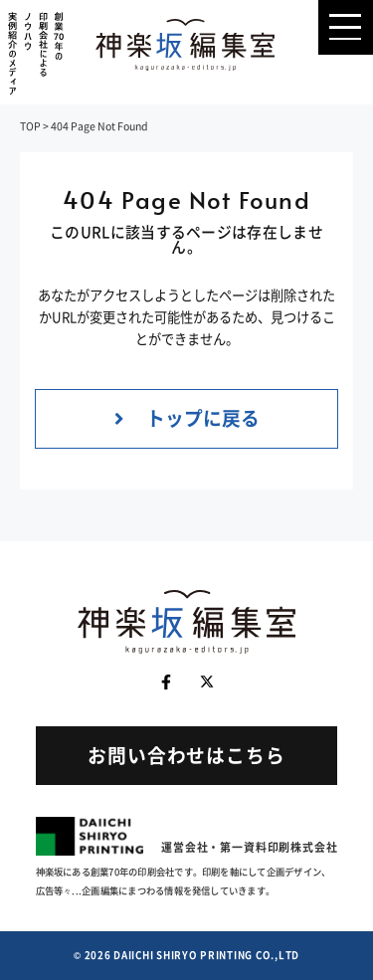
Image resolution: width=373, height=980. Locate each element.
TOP (30, 126)
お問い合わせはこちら (186, 755)
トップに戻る (187, 418)
